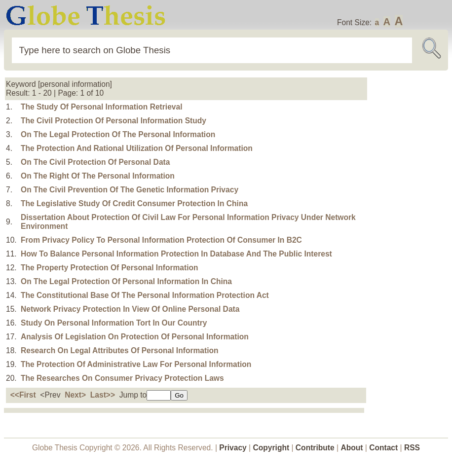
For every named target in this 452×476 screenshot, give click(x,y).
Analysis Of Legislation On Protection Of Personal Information (135, 337)
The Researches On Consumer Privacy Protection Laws (122, 378)
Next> (75, 395)
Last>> (103, 395)
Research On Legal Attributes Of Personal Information (120, 350)
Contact (384, 448)
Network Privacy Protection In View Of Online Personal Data (130, 309)
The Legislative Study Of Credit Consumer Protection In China (134, 203)
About (352, 448)
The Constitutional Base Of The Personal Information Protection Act (145, 295)
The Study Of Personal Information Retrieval (102, 107)
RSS (412, 448)
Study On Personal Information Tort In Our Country (114, 323)
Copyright (271, 448)
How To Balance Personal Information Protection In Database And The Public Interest (176, 254)
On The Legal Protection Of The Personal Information (118, 134)
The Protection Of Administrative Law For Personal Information (136, 364)
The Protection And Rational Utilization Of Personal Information (137, 148)
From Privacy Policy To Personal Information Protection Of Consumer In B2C (161, 240)
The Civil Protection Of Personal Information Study (113, 121)
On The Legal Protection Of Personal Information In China (126, 281)
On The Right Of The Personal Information (98, 176)
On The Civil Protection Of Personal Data (95, 162)
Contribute (315, 448)
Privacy (233, 448)
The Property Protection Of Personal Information (110, 268)
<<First (23, 395)
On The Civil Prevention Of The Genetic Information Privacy (130, 190)
